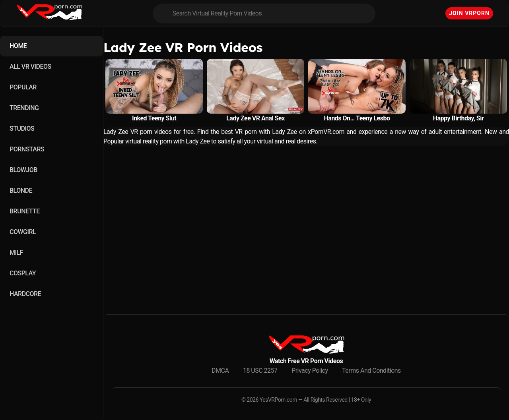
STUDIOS (22, 129)
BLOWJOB (23, 170)
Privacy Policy (310, 371)
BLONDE (21, 191)
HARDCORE (25, 294)
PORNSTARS (27, 149)
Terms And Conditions (371, 371)
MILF (16, 253)
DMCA (220, 371)
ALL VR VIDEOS (30, 67)
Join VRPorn (469, 13)
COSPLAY (23, 273)
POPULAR (23, 87)
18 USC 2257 (260, 371)
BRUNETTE (25, 211)
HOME (18, 46)
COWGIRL (23, 232)
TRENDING (24, 108)
